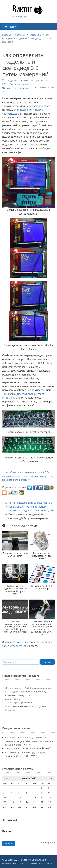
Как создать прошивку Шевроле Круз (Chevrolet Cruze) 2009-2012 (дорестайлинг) (26, 695)
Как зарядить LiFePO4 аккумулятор (42, 587)
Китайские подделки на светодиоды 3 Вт (26, 472)
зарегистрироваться (14, 646)
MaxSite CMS (40, 860)
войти (20, 642)
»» (51, 778)
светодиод (23, 88)
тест (4, 92)
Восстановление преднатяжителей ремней (42, 556)
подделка (11, 88)
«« (6, 778)
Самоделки (35, 35)
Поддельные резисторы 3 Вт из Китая (15, 554)
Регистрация (48, 842)
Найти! (47, 662)
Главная (7, 35)
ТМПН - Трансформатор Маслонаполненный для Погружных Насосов (26, 706)
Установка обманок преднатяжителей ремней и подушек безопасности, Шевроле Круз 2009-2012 (42, 628)
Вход (50, 863)
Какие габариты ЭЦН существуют (23, 748)
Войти (9, 843)
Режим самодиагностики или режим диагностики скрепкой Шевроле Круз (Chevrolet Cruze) (15, 626)
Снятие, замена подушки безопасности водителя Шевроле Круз (15, 590)
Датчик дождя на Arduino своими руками (28, 688)
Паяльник (20, 35)
